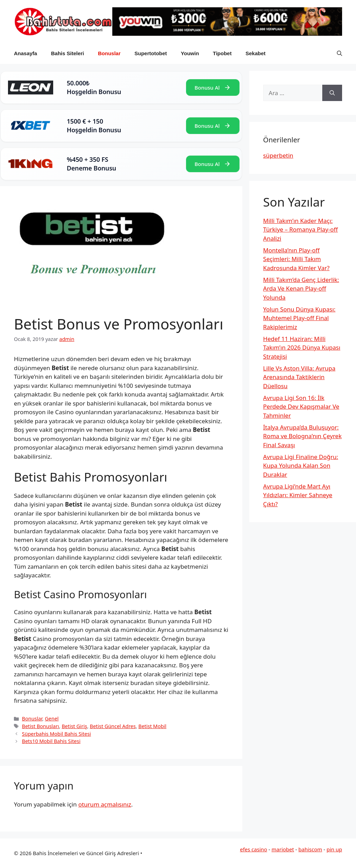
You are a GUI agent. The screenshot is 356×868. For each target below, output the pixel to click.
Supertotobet (151, 53)
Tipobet (222, 53)
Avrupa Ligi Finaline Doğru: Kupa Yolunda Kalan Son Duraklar (301, 466)
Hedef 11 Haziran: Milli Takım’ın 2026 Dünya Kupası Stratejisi (302, 348)
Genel (52, 719)
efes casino (253, 849)
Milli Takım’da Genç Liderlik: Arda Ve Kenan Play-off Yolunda (301, 289)
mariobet (283, 849)
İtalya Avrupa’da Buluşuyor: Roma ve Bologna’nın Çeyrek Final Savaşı (302, 436)
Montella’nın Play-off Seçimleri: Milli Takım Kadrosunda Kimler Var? (296, 259)
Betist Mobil (152, 726)
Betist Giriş (74, 726)
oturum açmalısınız (105, 804)
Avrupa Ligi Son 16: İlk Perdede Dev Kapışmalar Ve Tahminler (301, 407)
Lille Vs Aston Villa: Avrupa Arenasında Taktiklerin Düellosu (299, 377)
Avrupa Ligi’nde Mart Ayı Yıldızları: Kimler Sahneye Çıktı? (298, 495)
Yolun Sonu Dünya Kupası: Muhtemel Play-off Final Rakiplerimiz (299, 318)
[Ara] (332, 93)
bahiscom (310, 849)
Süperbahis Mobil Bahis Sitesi (56, 734)
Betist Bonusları (41, 726)
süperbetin (278, 155)
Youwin (190, 53)
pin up (334, 849)
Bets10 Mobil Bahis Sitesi (51, 741)
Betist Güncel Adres (113, 726)
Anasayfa (26, 53)
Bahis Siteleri (68, 53)
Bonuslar (109, 53)
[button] (339, 53)
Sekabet (256, 53)
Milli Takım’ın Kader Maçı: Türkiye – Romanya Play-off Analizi (301, 229)
